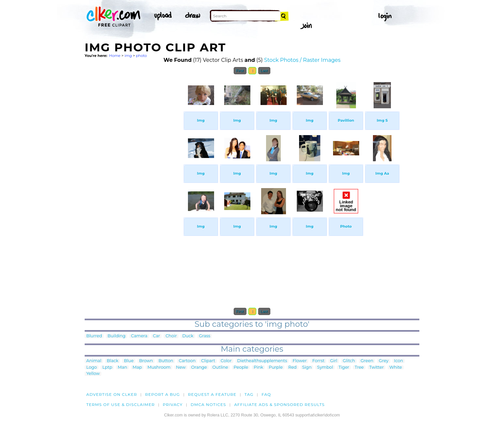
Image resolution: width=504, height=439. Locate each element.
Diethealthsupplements (262, 361)
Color (226, 361)
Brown (146, 361)
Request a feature (212, 394)
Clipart (208, 361)
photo (142, 56)
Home (115, 56)
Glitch (349, 361)
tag (249, 394)
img (128, 56)
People (241, 368)
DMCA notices (208, 404)
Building (117, 336)
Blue (129, 361)
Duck (188, 336)
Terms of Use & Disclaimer (121, 404)
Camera (139, 336)
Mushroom (159, 368)
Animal (94, 361)
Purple (276, 368)
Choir (171, 336)
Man (122, 368)
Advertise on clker (112, 394)
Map (137, 368)
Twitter (377, 368)
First (240, 71)
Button (166, 361)
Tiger (344, 368)
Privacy (173, 404)
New (181, 368)
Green (367, 361)
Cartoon (187, 361)
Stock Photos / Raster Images (302, 60)
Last (264, 71)
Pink (258, 368)
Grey (384, 361)
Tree (359, 368)
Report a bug (163, 394)
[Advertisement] (134, 176)
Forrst (318, 361)
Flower (300, 361)
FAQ (266, 394)
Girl (334, 361)
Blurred (94, 336)
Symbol (325, 368)
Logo (92, 368)
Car (157, 336)
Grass (205, 336)
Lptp (107, 368)
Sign (307, 368)
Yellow (93, 374)
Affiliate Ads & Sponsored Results (279, 404)
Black (113, 361)
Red (293, 368)
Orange (199, 368)
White (396, 368)
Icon (399, 361)
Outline (220, 368)
